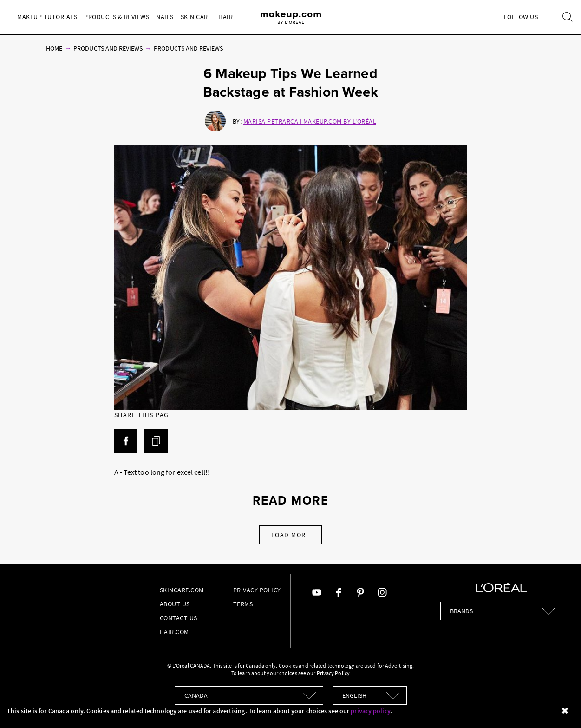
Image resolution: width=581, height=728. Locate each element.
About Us (175, 604)
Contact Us (179, 618)
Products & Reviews (117, 17)
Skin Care (196, 17)
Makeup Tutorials (47, 17)
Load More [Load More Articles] (291, 535)
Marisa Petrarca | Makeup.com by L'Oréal (310, 121)
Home (54, 48)
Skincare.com (182, 590)
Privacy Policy (257, 590)
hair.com (174, 632)
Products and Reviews (108, 48)
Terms (243, 604)
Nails (165, 17)
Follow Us (521, 17)
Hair (225, 17)
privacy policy (370, 711)
